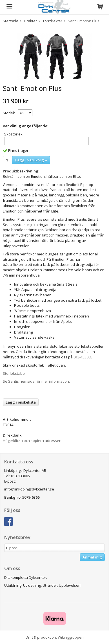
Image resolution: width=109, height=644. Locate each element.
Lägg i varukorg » (31, 160)
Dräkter (30, 21)
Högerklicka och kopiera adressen (32, 441)
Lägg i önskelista (21, 402)
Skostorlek (13, 134)
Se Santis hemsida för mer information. (36, 381)
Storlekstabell (15, 373)
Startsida (11, 21)
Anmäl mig (92, 557)
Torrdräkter (52, 21)
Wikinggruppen (71, 637)
